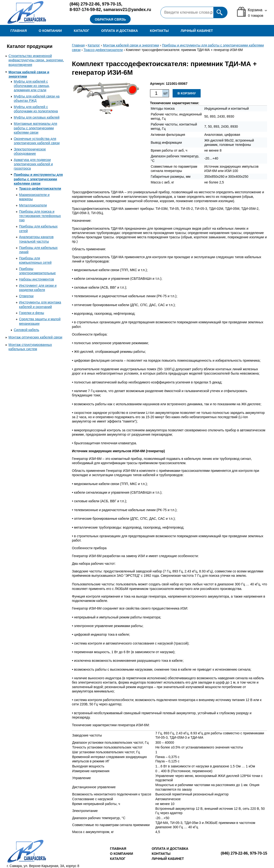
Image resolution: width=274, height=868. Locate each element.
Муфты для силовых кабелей (37, 117)
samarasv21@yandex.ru (127, 10)
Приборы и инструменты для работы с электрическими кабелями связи (38, 179)
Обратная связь (110, 19)
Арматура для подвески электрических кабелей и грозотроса (33, 164)
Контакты (159, 31)
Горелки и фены (32, 313)
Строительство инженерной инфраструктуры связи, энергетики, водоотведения (36, 60)
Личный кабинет (197, 31)
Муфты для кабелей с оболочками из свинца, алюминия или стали (32, 86)
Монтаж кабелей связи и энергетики (131, 45)
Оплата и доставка (120, 31)
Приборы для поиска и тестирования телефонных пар (40, 216)
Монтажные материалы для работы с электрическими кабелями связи (36, 128)
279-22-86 (85, 4)
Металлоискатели (33, 205)
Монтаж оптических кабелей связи (35, 337)
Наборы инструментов (37, 279)
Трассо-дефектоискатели (40, 188)
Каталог (82, 31)
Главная (19, 31)
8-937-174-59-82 (85, 10)
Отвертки (26, 296)
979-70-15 (112, 4)
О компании (50, 31)
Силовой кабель (27, 330)
